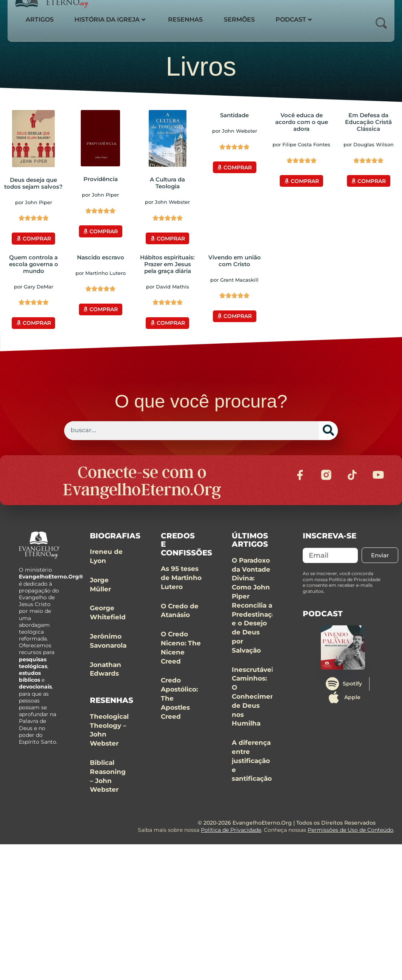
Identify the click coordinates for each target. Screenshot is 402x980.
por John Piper (34, 202)
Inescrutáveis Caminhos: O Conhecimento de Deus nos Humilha (257, 712)
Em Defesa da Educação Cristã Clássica (368, 122)
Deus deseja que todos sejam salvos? (33, 183)
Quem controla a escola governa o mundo (34, 263)
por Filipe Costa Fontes (301, 144)
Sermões (245, 19)
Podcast (302, 19)
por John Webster (167, 202)
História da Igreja (112, 19)
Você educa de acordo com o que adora (302, 122)
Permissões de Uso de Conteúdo (350, 845)
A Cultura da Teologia (167, 183)
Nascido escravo (101, 256)
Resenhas (190, 19)
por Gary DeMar (34, 285)
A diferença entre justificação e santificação (252, 776)
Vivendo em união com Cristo (235, 259)
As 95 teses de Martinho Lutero (181, 593)
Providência (101, 179)
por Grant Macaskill (234, 278)
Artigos (40, 19)
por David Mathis (168, 285)
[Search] (328, 428)
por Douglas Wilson (369, 144)
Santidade (234, 115)
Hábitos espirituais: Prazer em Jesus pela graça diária (167, 263)
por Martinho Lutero (101, 271)
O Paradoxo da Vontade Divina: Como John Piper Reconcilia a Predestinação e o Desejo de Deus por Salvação (256, 621)
